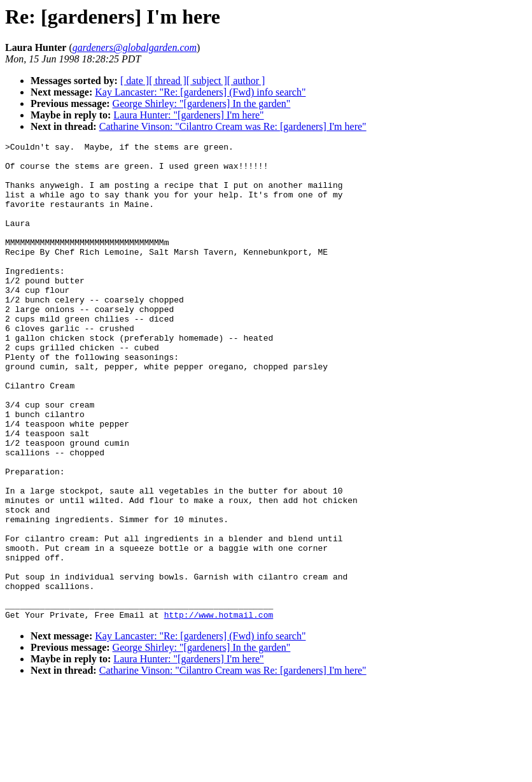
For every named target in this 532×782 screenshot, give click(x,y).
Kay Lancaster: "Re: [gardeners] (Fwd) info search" (200, 92)
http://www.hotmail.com (219, 710)
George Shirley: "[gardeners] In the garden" (202, 103)
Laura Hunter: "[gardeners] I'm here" (188, 115)
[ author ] (246, 81)
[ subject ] (207, 81)
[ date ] (135, 81)
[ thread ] (168, 81)
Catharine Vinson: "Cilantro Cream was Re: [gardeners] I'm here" (233, 126)
